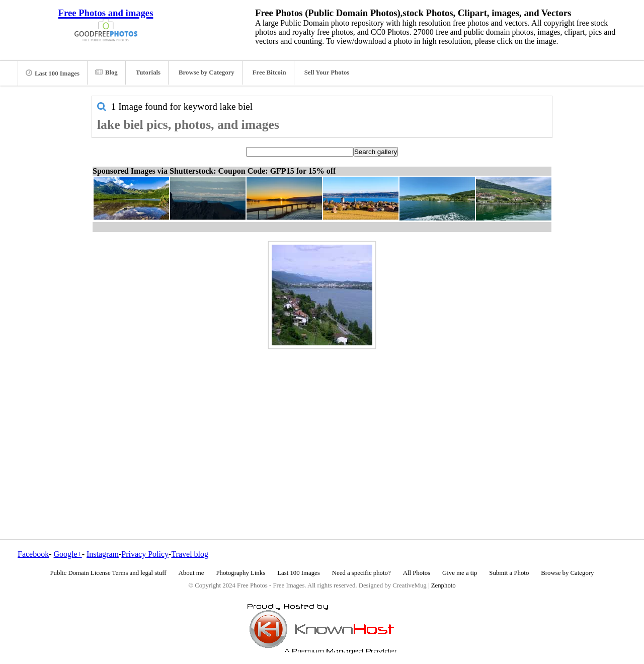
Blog (106, 72)
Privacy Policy (145, 554)
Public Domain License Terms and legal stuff (108, 573)
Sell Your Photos (327, 72)
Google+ (68, 554)
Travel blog (190, 554)
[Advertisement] (322, 422)
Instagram (103, 554)
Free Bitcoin (269, 72)
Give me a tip (460, 573)
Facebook (33, 554)
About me (191, 573)
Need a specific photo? (361, 573)
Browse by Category (207, 72)
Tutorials (148, 72)
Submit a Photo (509, 573)
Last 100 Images (53, 73)
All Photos (417, 573)
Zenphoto (444, 585)
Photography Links (240, 573)
